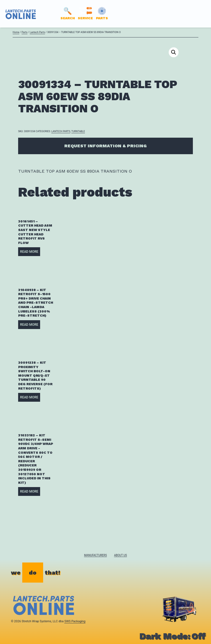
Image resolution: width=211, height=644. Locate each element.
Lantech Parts (37, 32)
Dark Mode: (172, 636)
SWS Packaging (75, 621)
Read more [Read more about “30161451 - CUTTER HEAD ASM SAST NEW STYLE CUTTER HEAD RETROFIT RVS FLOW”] (29, 252)
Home (16, 32)
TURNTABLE (78, 131)
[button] (174, 52)
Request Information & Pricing (105, 146)
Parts (24, 32)
